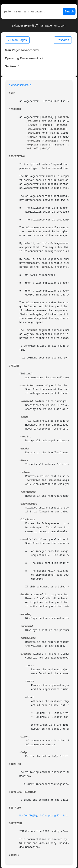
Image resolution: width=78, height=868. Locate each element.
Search (69, 11)
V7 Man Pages (17, 40)
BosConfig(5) (28, 816)
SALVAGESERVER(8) (21, 86)
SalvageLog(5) (50, 816)
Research (63, 40)
